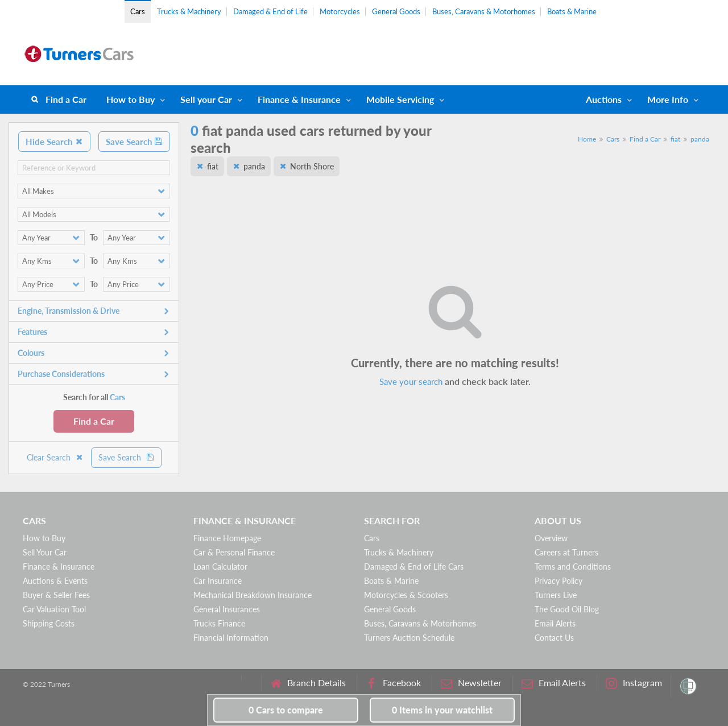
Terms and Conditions (573, 567)
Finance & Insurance (299, 99)
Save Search (134, 142)
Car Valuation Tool (54, 609)
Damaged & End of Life (270, 11)
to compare (286, 710)
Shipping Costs (49, 623)
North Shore (312, 166)
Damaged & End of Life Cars (414, 567)
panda (700, 139)
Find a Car (66, 99)
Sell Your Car (45, 552)
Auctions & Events (55, 581)
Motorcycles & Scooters (406, 595)
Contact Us (554, 638)
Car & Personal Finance (234, 552)
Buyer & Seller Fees (56, 595)
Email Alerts (555, 623)
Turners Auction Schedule (409, 638)
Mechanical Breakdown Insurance (253, 595)
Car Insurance (218, 581)
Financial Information (231, 638)
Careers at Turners (566, 552)
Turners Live (556, 595)
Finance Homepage (227, 538)
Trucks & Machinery (189, 11)
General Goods (396, 11)
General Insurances (227, 609)
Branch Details (308, 683)
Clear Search (55, 457)
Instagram (634, 683)
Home (587, 139)
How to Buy (131, 99)
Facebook (393, 683)
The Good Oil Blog (567, 609)
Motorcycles (340, 11)
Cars (138, 11)
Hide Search (54, 142)
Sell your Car (206, 99)
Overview (551, 538)
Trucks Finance (219, 623)
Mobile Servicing (400, 99)
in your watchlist (442, 710)
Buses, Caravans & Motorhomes (484, 11)
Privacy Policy (559, 581)
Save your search (411, 381)
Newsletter (471, 683)
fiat (675, 139)
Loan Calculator (220, 567)
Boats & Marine (572, 11)
